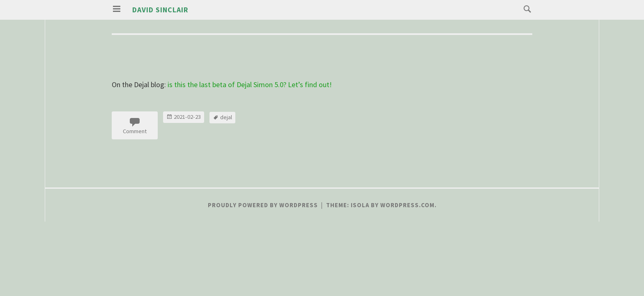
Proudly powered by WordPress (263, 205)
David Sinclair (160, 10)
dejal (226, 117)
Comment (135, 131)
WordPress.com (407, 205)
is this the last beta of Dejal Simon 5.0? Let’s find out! (250, 84)
